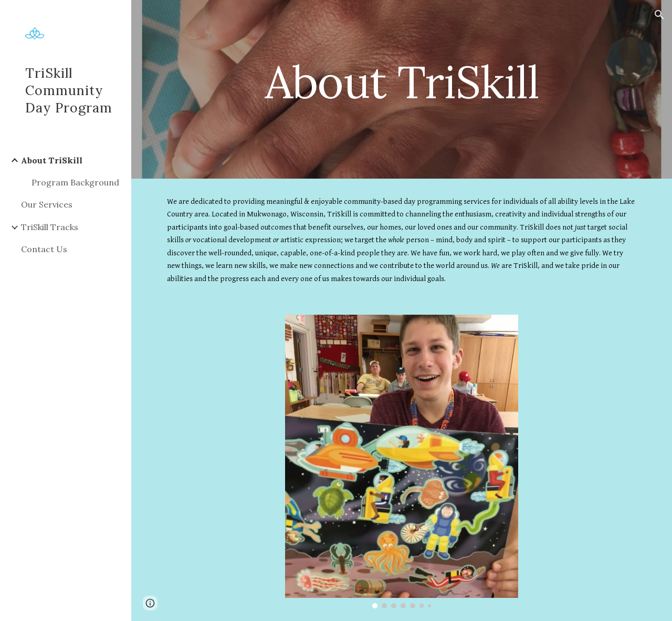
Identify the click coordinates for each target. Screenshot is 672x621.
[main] (402, 82)
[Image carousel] (402, 462)
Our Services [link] (47, 204)
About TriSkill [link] (52, 160)
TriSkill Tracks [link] (50, 227)
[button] (659, 15)
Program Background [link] (75, 182)
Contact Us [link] (44, 249)
